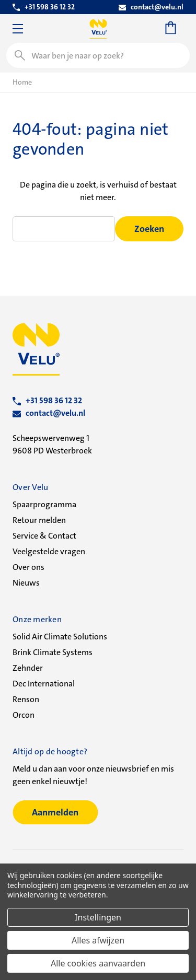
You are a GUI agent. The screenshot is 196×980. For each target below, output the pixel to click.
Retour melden (39, 520)
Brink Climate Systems (53, 652)
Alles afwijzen (98, 940)
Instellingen (98, 917)
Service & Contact (44, 536)
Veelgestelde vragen (49, 551)
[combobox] (98, 55)
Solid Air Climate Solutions (60, 637)
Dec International (44, 684)
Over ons (28, 567)
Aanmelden (55, 812)
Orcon (24, 715)
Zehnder (28, 668)
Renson (26, 699)
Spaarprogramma (44, 504)
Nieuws (26, 583)
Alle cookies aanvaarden (98, 963)
